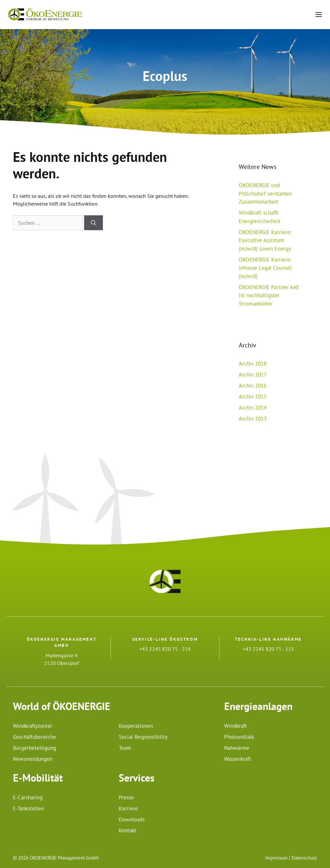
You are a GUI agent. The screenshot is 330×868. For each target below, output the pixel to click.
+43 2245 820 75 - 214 (165, 649)
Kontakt (128, 830)
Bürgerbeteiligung (34, 748)
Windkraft (236, 726)
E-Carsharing (28, 797)
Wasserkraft (238, 759)
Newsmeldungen (33, 759)
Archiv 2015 (253, 397)
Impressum (276, 858)
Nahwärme (237, 748)
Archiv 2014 (253, 408)
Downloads (132, 819)
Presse (126, 797)
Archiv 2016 (253, 386)
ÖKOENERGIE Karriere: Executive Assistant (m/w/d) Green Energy (265, 240)
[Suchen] (93, 223)
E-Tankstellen (28, 808)
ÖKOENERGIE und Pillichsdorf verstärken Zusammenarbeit (265, 193)
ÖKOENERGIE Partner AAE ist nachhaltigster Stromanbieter (269, 295)
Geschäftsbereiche (34, 737)
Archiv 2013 (253, 419)
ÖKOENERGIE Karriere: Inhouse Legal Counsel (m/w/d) (265, 268)
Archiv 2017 (253, 375)
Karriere (128, 808)
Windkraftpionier (33, 726)
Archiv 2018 (253, 364)
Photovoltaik (239, 737)
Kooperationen (136, 726)
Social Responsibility (143, 737)
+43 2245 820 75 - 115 (269, 649)
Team (125, 748)
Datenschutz (304, 858)
